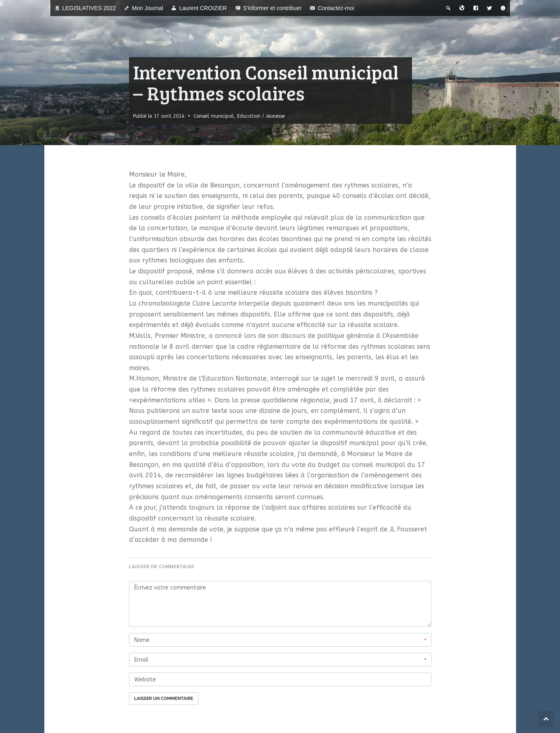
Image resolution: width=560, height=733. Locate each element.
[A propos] (503, 8)
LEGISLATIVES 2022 (89, 8)
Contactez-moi (336, 8)
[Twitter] (489, 8)
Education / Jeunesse (261, 116)
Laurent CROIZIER (203, 8)
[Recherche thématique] (448, 8)
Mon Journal (147, 8)
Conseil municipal (214, 116)
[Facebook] (476, 8)
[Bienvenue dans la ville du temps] (462, 8)
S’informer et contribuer (273, 8)
